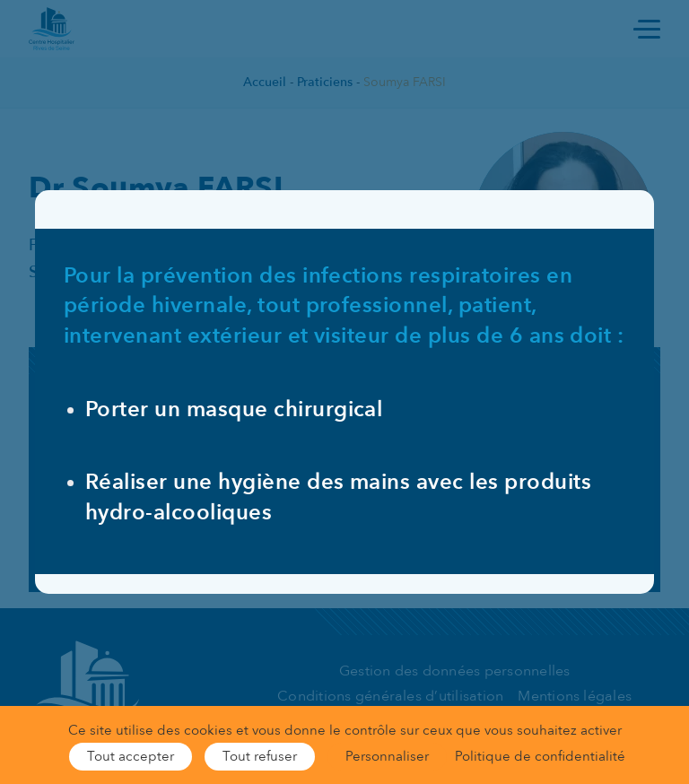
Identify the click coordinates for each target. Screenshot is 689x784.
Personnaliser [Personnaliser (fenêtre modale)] (387, 756)
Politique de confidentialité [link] (540, 756)
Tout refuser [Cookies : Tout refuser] (260, 756)
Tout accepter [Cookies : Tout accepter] (131, 756)
